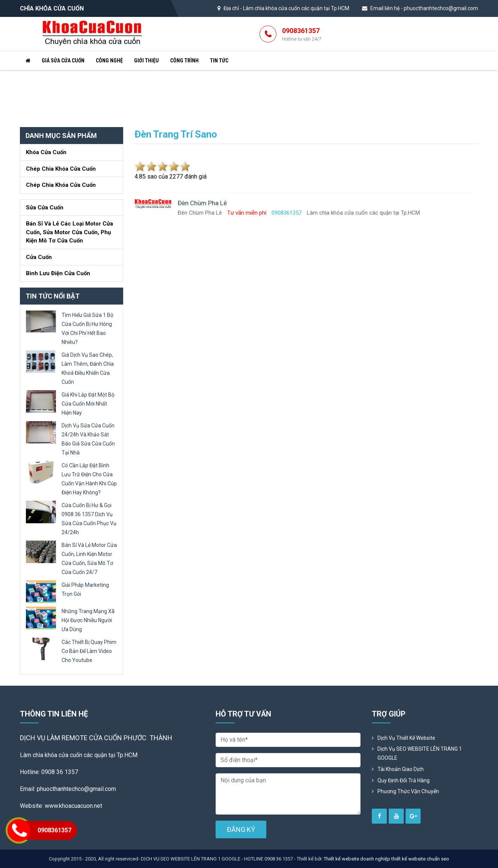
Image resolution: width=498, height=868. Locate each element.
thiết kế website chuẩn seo (420, 859)
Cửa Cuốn (39, 257)
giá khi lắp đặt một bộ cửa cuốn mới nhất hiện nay (88, 404)
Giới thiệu (146, 61)
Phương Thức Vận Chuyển (408, 791)
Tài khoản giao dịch (401, 769)
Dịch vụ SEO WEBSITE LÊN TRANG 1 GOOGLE (420, 753)
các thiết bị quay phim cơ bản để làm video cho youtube (89, 651)
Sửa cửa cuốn (45, 208)
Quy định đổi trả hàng (404, 780)
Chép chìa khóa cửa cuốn (61, 169)
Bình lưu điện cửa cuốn (58, 273)
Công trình (184, 61)
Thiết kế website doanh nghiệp (357, 859)
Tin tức (219, 61)
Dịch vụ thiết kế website (406, 738)
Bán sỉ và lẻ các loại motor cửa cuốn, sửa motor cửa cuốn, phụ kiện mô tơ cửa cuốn (69, 232)
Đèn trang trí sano (176, 134)
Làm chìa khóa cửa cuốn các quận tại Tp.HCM (296, 8)
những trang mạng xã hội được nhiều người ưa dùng (88, 620)
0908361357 (302, 35)
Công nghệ (109, 61)
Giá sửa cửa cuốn (63, 61)
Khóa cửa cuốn (46, 152)
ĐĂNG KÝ (241, 829)
